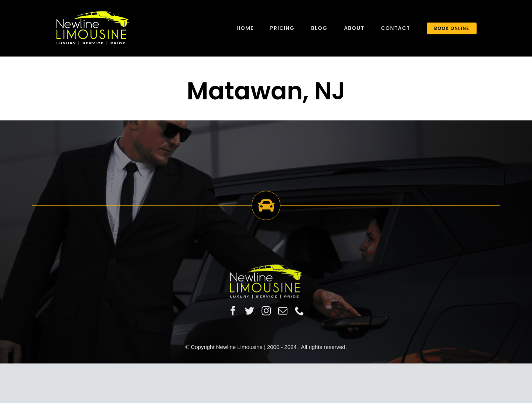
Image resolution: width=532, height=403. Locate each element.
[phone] (299, 311)
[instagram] (266, 311)
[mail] (283, 311)
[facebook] (233, 311)
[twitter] (250, 311)
